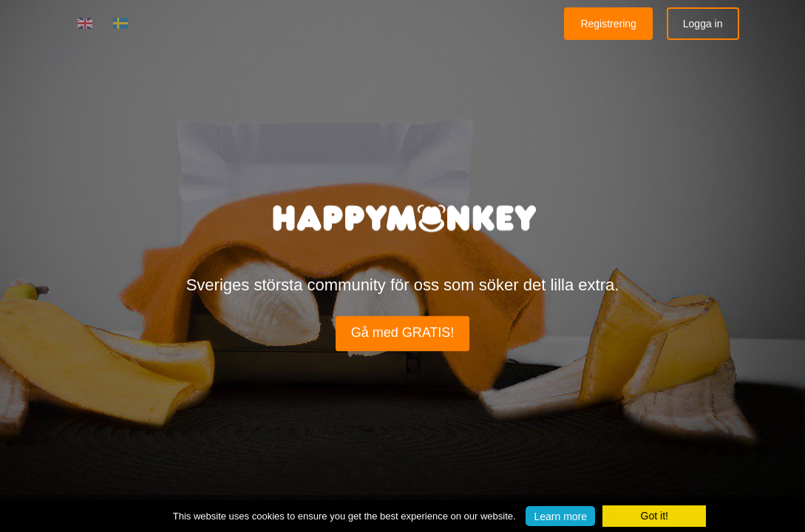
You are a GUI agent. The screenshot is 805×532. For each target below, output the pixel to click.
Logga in (703, 24)
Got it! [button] (655, 516)
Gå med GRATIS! (403, 333)
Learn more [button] (560, 516)
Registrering (608, 24)
